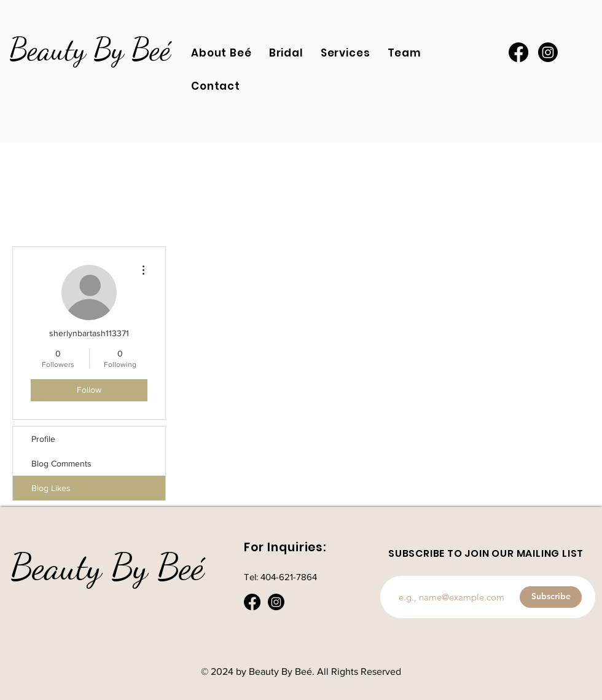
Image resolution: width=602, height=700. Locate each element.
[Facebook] (518, 52)
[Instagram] (548, 52)
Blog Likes (51, 488)
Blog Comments (61, 463)
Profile (43, 439)
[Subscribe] (551, 597)
